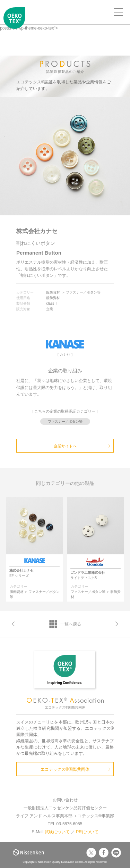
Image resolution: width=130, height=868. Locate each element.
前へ (13, 624)
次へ (117, 624)
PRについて (87, 832)
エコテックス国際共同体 (14, 23)
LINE (116, 853)
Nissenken (28, 852)
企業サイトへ (65, 446)
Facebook (104, 853)
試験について (57, 832)
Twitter (91, 853)
